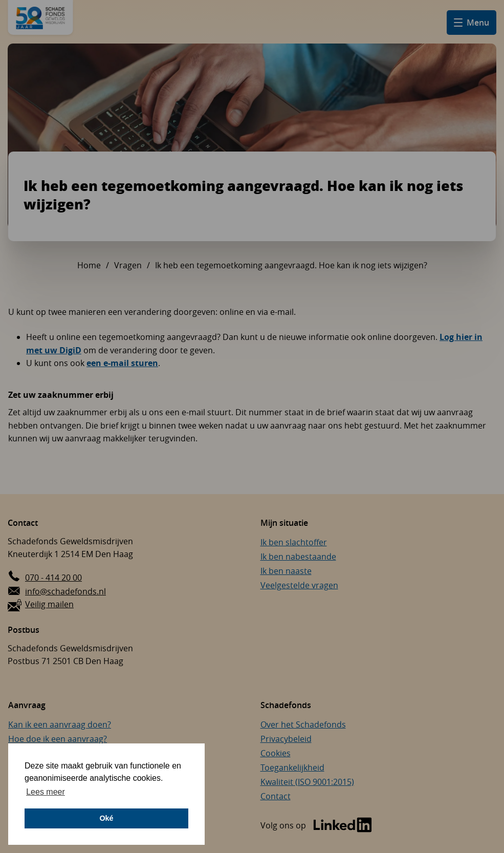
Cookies (276, 753)
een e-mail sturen (122, 363)
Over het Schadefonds (303, 724)
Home (89, 265)
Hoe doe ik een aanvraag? (58, 739)
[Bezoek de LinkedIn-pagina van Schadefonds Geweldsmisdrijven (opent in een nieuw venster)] (316, 826)
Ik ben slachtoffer (294, 542)
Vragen (128, 265)
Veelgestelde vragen (299, 585)
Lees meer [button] (46, 792)
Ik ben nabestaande (298, 557)
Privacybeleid (286, 739)
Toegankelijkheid (292, 767)
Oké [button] (106, 818)
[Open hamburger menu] (472, 23)
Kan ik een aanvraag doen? (60, 724)
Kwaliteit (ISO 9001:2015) (307, 782)
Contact (276, 796)
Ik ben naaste (286, 571)
